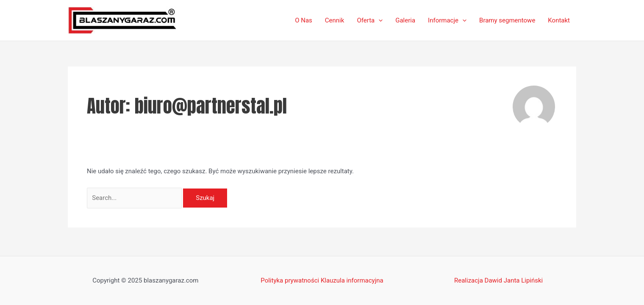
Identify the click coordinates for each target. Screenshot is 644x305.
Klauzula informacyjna (352, 280)
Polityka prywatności (290, 280)
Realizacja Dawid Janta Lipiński (498, 280)
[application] (379, 20)
